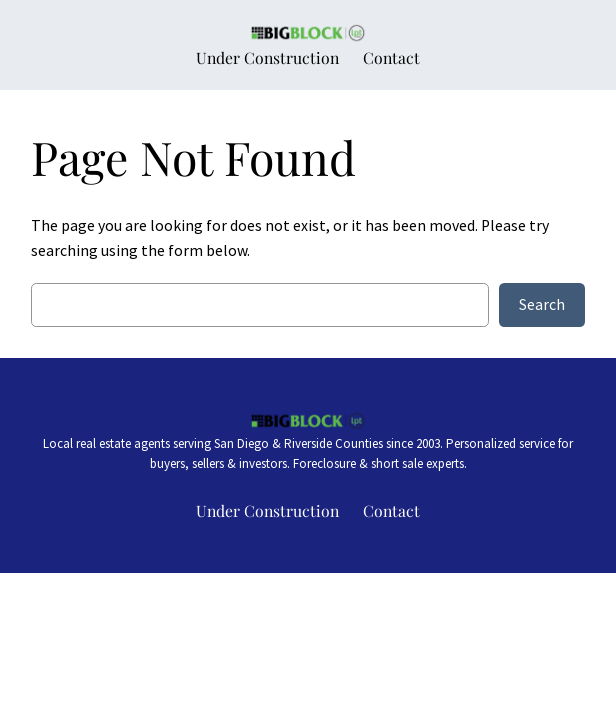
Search (542, 304)
